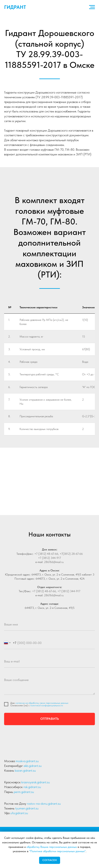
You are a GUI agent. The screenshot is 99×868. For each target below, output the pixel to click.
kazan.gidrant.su (25, 770)
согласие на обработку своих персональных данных (42, 703)
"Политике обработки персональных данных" (57, 851)
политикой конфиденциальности (47, 705)
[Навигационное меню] (92, 7)
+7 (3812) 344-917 (49, 558)
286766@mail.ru (54, 562)
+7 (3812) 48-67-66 (46, 554)
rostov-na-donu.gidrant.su (44, 804)
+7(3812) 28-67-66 (71, 554)
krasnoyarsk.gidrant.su (36, 782)
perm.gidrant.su (24, 792)
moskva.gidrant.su (27, 761)
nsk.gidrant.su (32, 787)
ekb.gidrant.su (33, 766)
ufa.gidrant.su (19, 813)
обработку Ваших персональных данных (52, 847)
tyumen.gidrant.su (27, 808)
